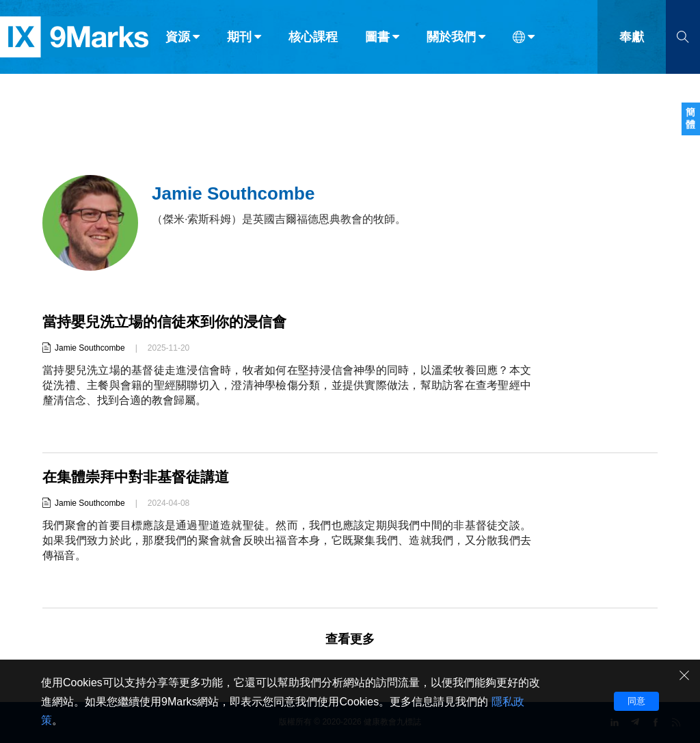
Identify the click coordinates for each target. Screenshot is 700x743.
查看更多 (350, 639)
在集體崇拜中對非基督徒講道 (140, 477)
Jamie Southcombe (90, 348)
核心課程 (313, 40)
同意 (636, 701)
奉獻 (632, 40)
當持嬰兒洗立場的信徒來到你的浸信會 (170, 322)
